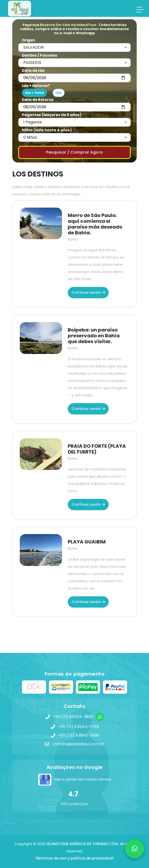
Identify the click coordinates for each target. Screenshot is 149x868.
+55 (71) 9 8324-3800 (73, 717)
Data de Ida (33, 71)
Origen (28, 40)
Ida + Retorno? (36, 86)
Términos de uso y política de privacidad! (74, 858)
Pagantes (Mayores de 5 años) (52, 115)
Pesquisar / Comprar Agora (74, 152)
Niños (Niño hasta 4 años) (47, 130)
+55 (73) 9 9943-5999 (78, 735)
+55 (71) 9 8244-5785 (78, 727)
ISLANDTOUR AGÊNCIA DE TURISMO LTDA (82, 844)
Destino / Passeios (40, 55)
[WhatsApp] (100, 717)
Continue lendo (88, 292)
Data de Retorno (38, 100)
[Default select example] (74, 47)
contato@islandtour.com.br (78, 744)
